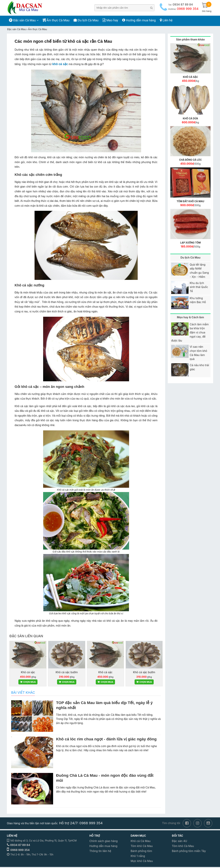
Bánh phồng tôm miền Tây (189, 851)
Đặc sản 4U (180, 841)
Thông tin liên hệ (100, 851)
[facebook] (187, 823)
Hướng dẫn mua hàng (103, 846)
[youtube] (208, 823)
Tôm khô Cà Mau (142, 846)
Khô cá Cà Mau (141, 841)
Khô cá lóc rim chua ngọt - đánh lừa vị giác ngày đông (106, 739)
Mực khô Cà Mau (142, 861)
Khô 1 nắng (138, 856)
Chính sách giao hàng (103, 841)
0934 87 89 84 (20, 845)
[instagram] (197, 823)
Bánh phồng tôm (141, 851)
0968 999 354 (20, 850)
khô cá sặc (60, 64)
